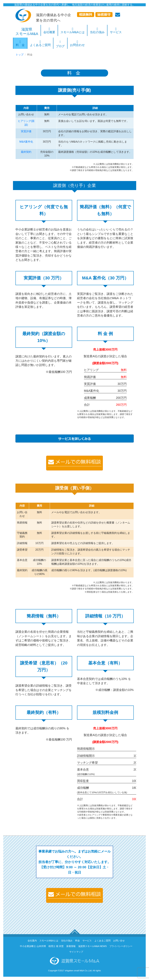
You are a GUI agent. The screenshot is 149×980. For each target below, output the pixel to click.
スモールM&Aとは (73, 31)
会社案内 (32, 940)
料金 (78, 940)
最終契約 (26, 152)
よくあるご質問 (40, 44)
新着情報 (71, 946)
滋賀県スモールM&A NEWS (92, 946)
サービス (116, 31)
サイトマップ (76, 952)
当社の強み (97, 31)
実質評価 (26, 131)
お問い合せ (119, 940)
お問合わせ (77, 44)
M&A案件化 (26, 142)
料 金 (20, 44)
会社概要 (49, 31)
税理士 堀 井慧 (56, 946)
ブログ (60, 44)
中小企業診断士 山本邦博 (33, 946)
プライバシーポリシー (121, 946)
